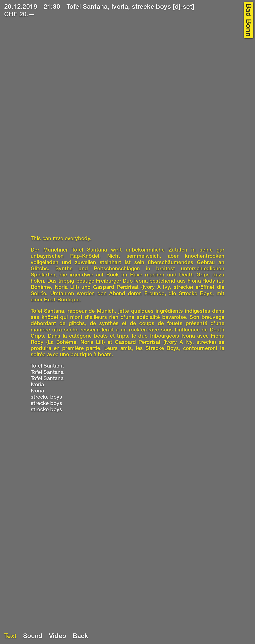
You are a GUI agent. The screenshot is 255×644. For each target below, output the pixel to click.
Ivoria (37, 385)
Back (80, 637)
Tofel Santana (47, 366)
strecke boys (47, 397)
